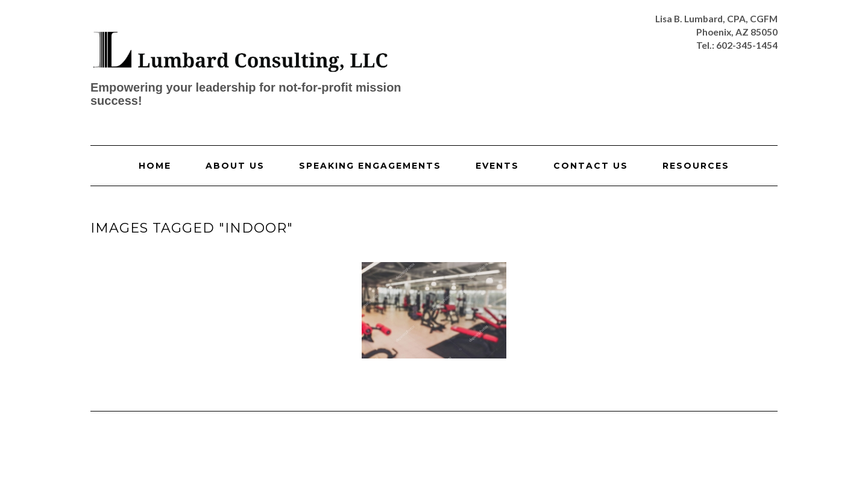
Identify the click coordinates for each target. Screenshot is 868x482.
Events (497, 166)
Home (155, 166)
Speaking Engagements (370, 166)
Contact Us (591, 166)
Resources (696, 166)
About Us (235, 166)
